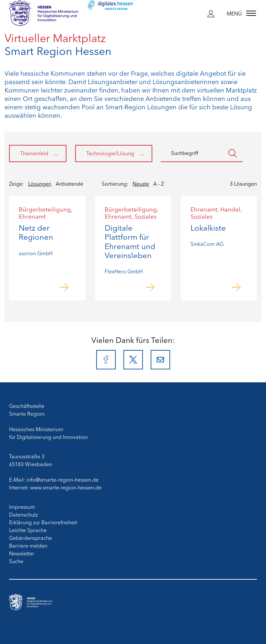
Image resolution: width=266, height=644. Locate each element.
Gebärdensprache (30, 538)
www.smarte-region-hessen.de (66, 487)
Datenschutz (23, 514)
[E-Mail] (160, 360)
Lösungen (40, 183)
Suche (16, 561)
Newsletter (22, 553)
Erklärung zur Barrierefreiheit (43, 522)
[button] (211, 13)
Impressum (22, 507)
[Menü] (241, 13)
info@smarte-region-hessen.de (63, 479)
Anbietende (69, 183)
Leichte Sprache (28, 530)
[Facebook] (106, 360)
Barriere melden (28, 545)
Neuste (141, 183)
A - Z (159, 183)
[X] (133, 360)
